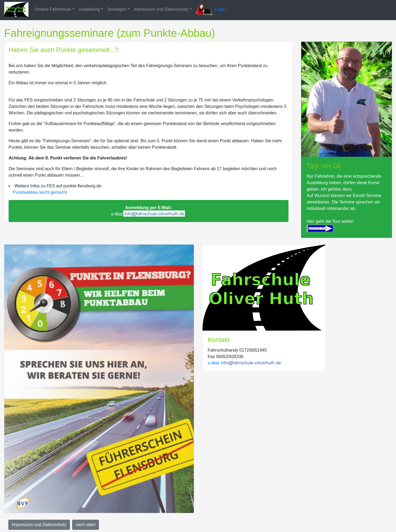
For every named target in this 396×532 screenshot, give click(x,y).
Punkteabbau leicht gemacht (40, 192)
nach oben (86, 525)
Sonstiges (117, 9)
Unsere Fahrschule (53, 9)
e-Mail (148, 211)
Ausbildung (89, 9)
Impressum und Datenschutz (161, 9)
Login (221, 9)
